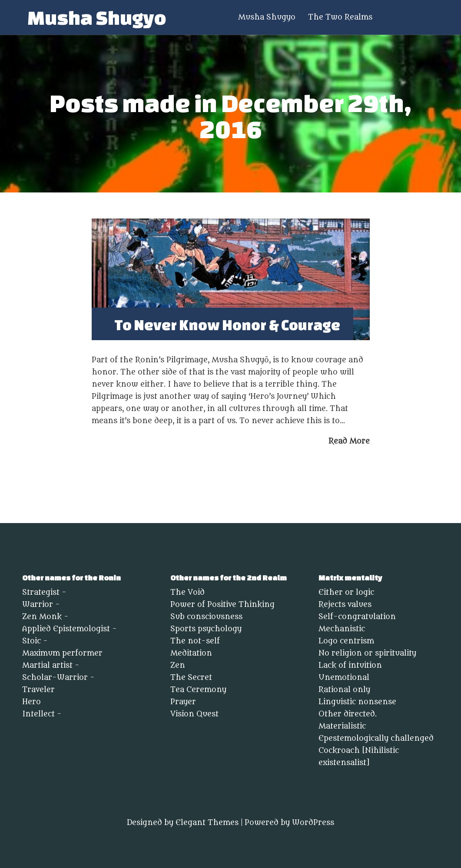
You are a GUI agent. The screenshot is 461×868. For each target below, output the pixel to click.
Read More (349, 441)
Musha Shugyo (97, 18)
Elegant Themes (207, 823)
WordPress (313, 823)
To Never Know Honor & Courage (227, 325)
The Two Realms (340, 18)
